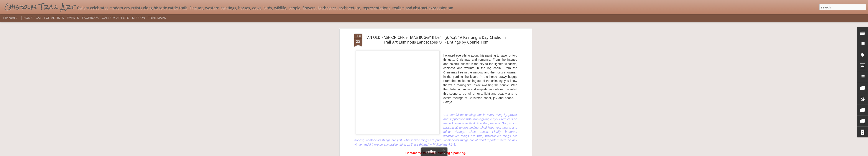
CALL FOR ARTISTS (50, 18)
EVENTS (73, 18)
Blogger (448, 154)
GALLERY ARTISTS (115, 18)
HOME (28, 18)
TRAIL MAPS (157, 18)
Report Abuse (460, 154)
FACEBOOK (90, 18)
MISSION (139, 18)
